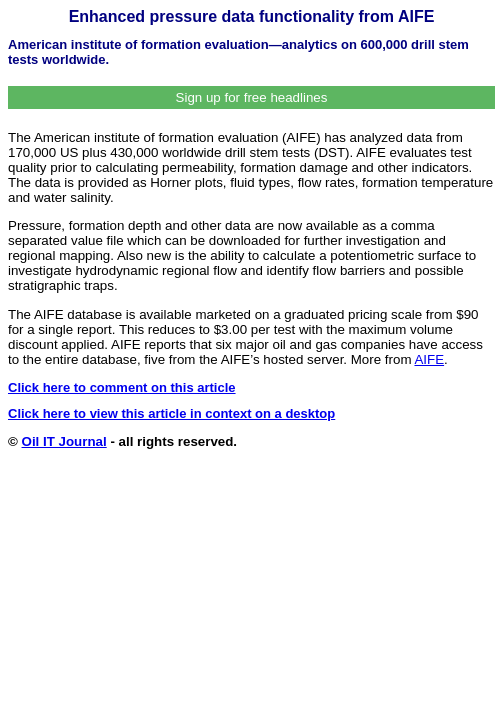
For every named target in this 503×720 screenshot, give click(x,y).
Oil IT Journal (64, 441)
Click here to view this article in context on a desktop (171, 413)
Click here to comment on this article (122, 387)
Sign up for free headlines (252, 97)
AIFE (429, 359)
